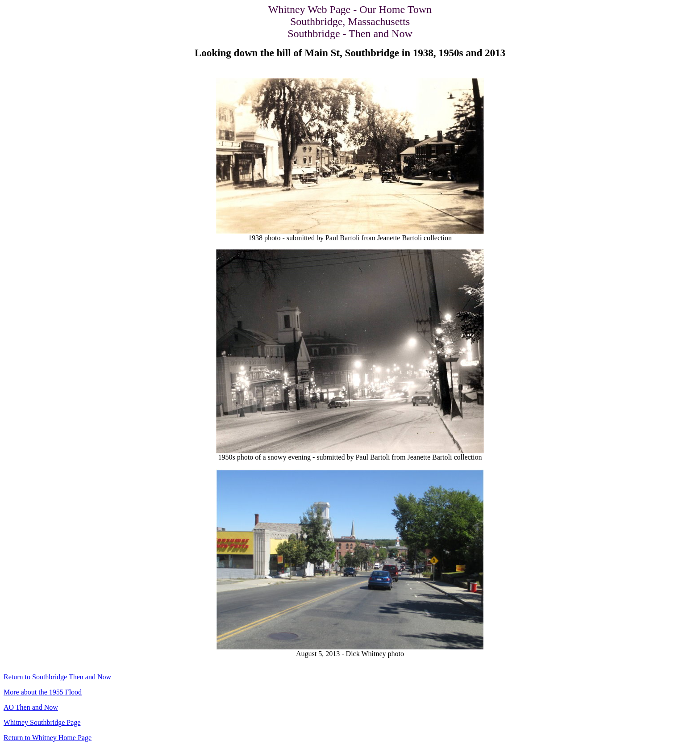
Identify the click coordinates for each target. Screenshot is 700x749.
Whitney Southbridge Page (42, 722)
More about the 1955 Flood (43, 692)
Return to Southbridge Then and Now (57, 677)
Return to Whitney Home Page (48, 738)
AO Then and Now (31, 707)
